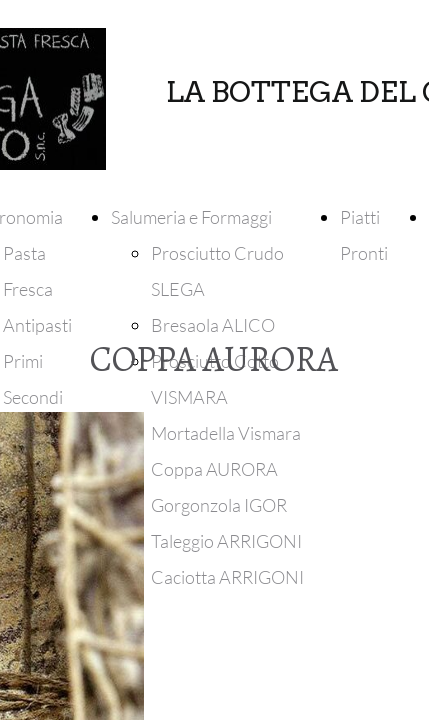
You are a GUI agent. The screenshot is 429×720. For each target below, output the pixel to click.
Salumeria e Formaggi (191, 217)
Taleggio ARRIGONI (226, 541)
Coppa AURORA (214, 469)
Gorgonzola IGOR (219, 505)
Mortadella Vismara (226, 433)
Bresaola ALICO (213, 325)
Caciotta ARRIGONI (227, 577)
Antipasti (37, 325)
